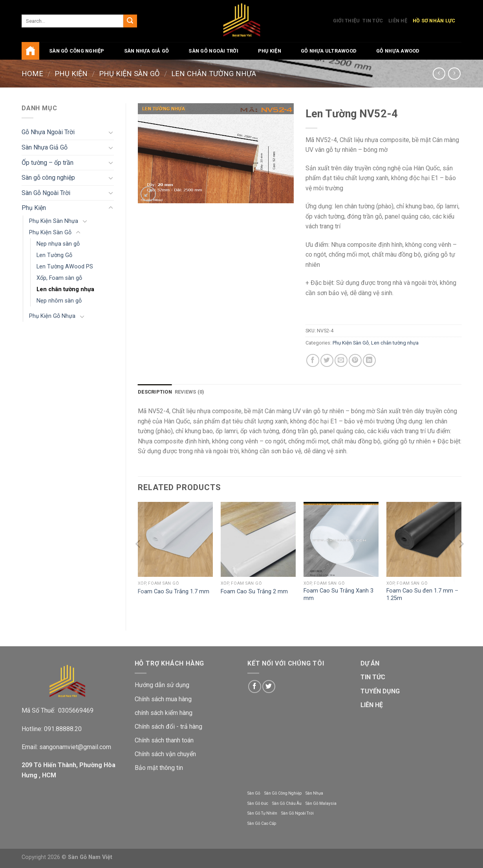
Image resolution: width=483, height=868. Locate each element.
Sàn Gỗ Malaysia (321, 803)
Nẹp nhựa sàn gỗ (58, 244)
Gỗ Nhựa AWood (398, 51)
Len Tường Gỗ (54, 255)
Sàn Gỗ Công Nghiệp (283, 793)
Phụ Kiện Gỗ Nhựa (52, 316)
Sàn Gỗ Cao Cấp (262, 823)
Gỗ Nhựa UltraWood (329, 51)
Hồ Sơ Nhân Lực (434, 21)
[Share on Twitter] (327, 360)
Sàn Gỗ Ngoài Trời (213, 51)
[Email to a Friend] (341, 360)
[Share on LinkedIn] (369, 360)
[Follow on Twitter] (269, 687)
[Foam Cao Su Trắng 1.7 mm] (175, 539)
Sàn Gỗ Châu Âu (287, 803)
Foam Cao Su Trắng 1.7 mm (174, 592)
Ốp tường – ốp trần (48, 163)
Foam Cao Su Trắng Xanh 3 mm (338, 594)
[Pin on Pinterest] (355, 360)
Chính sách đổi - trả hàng (168, 727)
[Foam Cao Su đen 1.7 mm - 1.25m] (424, 539)
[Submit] (130, 21)
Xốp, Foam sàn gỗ (59, 278)
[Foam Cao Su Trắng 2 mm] (258, 539)
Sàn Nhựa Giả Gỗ (147, 51)
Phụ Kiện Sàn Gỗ (129, 74)
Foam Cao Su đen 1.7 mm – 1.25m (422, 594)
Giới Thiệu (347, 21)
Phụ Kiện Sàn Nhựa (54, 221)
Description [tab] (155, 392)
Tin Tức (373, 21)
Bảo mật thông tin (159, 768)
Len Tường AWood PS (65, 267)
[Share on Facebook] (313, 360)
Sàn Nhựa (314, 793)
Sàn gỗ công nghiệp (77, 51)
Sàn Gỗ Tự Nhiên (262, 813)
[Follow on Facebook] (255, 687)
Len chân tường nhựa (214, 74)
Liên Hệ (398, 21)
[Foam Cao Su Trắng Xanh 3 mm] (341, 539)
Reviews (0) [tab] (190, 392)
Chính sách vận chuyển (165, 754)
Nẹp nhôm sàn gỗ (59, 301)
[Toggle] (111, 132)
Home (32, 74)
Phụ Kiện (270, 51)
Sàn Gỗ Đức (258, 803)
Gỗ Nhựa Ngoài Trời (48, 132)
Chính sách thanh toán (164, 740)
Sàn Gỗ (254, 793)
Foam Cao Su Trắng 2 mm (254, 592)
